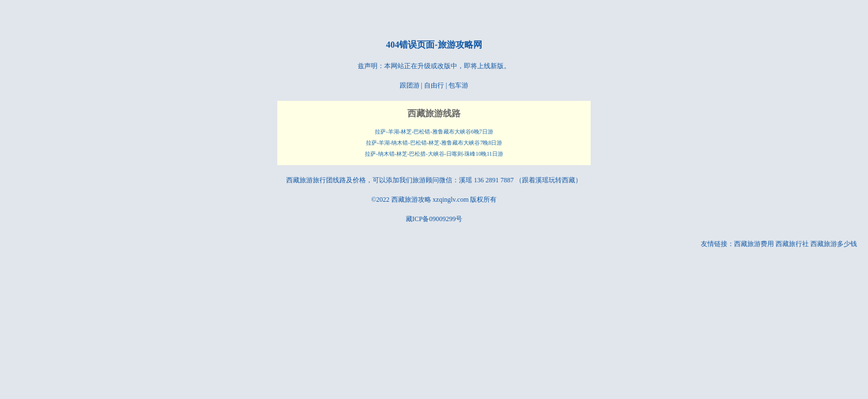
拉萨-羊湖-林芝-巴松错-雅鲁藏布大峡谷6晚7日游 (434, 132)
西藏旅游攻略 (411, 199)
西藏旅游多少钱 (834, 244)
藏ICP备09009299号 (434, 219)
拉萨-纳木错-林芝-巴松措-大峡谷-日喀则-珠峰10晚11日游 (434, 154)
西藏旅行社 (792, 244)
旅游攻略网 (460, 45)
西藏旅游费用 (754, 244)
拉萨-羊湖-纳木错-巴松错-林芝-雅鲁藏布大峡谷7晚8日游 (434, 143)
